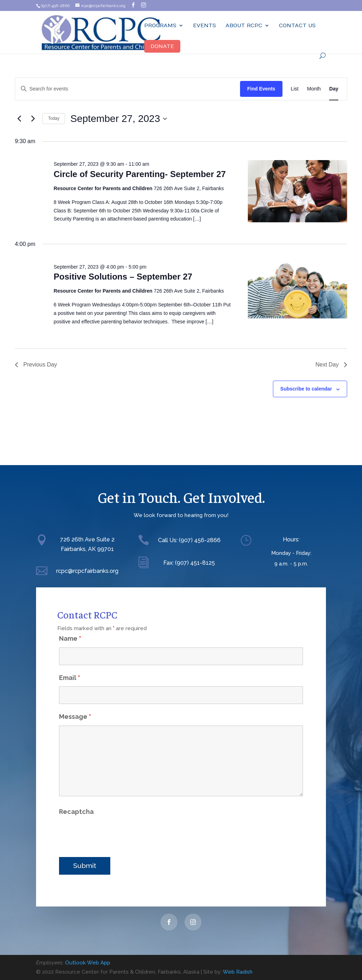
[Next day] (33, 119)
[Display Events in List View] (295, 89)
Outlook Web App (88, 963)
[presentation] (113, 822)
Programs (160, 26)
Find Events (261, 89)
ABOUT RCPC (244, 26)
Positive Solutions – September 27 (123, 277)
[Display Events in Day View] (334, 89)
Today (54, 118)
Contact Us (297, 26)
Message (75, 705)
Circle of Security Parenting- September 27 (140, 174)
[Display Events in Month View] (314, 89)
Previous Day (36, 365)
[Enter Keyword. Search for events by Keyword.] (128, 89)
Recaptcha (76, 800)
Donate (162, 46)
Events (205, 26)
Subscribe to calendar (306, 389)
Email (70, 666)
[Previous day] (19, 119)
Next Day (331, 365)
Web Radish (238, 972)
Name (70, 626)
